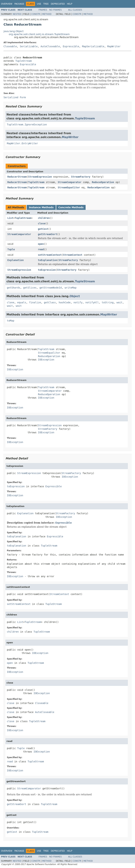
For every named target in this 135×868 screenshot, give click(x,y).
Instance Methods (41, 207)
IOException (46, 360)
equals (22, 302)
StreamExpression (40, 177)
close (42, 223)
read (41, 249)
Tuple (11, 249)
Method (47, 14)
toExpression (47, 270)
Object (75, 296)
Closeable (10, 46)
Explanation (16, 260)
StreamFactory (81, 177)
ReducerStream (17, 177)
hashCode (65, 302)
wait (120, 302)
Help (70, 4)
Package (19, 4)
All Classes (75, 10)
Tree (46, 4)
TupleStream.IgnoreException (27, 125)
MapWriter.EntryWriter (22, 143)
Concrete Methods (71, 207)
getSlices (30, 288)
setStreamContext (50, 255)
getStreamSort (48, 234)
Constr (36, 14)
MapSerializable (93, 46)
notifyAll (92, 302)
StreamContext (73, 255)
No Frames (55, 10)
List (10, 218)
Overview (7, 4)
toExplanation (48, 260)
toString (108, 302)
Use (39, 4)
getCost (43, 229)
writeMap (71, 288)
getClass (50, 302)
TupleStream (23, 61)
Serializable (29, 46)
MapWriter (114, 46)
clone (11, 302)
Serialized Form (15, 97)
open (41, 244)
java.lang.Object (14, 31)
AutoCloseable (50, 46)
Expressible (71, 46)
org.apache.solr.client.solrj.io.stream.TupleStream (39, 34)
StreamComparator (70, 182)
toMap (11, 321)
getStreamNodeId (50, 288)
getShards (14, 288)
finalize (35, 302)
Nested (17, 14)
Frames (43, 10)
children (44, 218)
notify (78, 302)
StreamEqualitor (69, 187)
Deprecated (58, 4)
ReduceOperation (103, 182)
